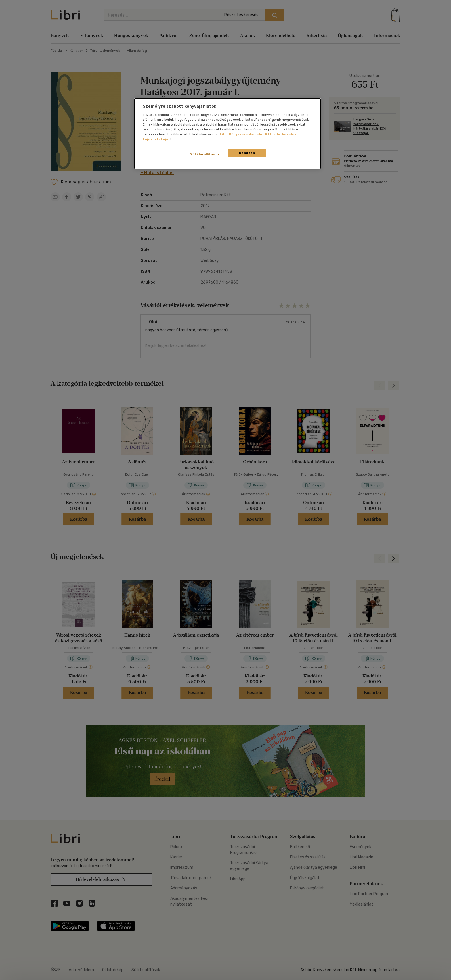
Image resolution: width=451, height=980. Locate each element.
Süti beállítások (205, 154)
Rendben (247, 153)
